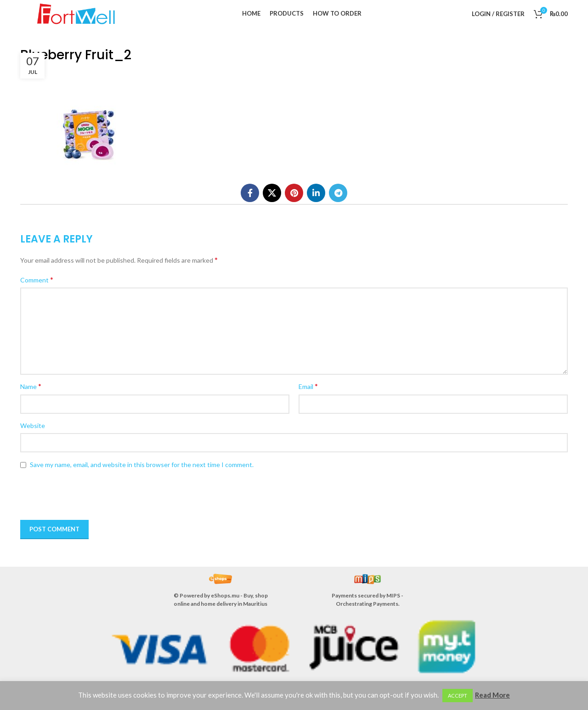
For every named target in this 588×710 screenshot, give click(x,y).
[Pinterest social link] (294, 193)
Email (308, 386)
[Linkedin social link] (316, 193)
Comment (37, 279)
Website (33, 425)
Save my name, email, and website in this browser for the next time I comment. (142, 465)
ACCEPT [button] (458, 696)
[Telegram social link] (338, 193)
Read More (492, 695)
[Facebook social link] (250, 193)
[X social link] (272, 193)
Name (31, 386)
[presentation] (85, 495)
